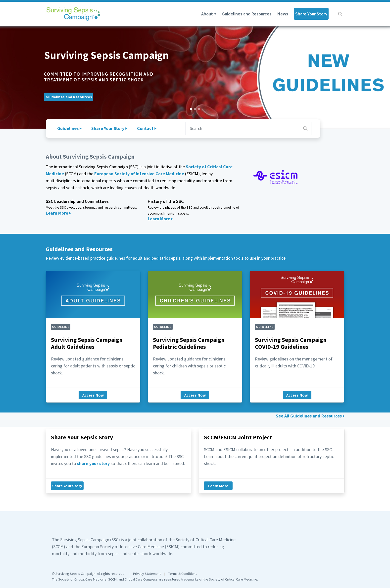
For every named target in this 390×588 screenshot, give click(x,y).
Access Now (93, 395)
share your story (93, 463)
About (207, 14)
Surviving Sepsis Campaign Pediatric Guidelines (189, 343)
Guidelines (68, 128)
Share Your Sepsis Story (82, 437)
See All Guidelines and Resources (309, 416)
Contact (145, 128)
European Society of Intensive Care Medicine (139, 174)
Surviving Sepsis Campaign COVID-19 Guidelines (291, 343)
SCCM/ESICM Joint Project (238, 437)
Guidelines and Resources (247, 14)
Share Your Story (311, 14)
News (283, 14)
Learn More (57, 213)
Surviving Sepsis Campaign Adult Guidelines (87, 343)
